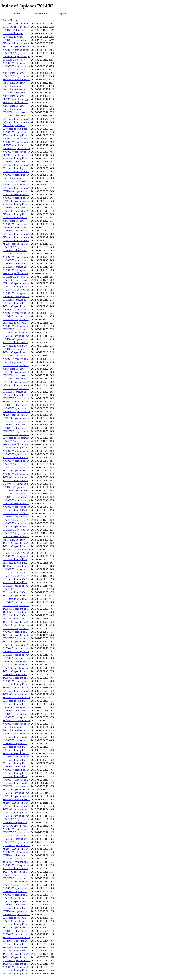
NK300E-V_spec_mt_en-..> (16, 142)
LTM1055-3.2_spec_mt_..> (16, 70)
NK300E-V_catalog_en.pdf (16, 50)
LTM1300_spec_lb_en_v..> (16, 333)
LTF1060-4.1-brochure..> (15, 30)
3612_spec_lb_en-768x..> (15, 342)
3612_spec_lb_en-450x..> (15, 579)
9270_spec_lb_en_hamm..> (16, 43)
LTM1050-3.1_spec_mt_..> (16, 53)
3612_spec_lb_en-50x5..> (15, 951)
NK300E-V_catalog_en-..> (16, 326)
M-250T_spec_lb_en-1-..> (15, 102)
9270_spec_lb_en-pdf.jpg (15, 129)
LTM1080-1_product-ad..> (16, 93)
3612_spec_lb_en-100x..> (15, 868)
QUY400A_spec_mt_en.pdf (16, 24)
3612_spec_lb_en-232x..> (15, 599)
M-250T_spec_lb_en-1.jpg (16, 99)
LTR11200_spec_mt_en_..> (16, 27)
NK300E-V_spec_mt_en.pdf (17, 56)
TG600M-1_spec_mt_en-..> (16, 477)
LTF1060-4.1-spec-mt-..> (15, 40)
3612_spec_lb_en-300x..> (15, 481)
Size (52, 14)
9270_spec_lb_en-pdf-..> (15, 135)
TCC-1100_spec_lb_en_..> (16, 47)
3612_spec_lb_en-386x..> (15, 619)
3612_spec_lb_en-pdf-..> (15, 559)
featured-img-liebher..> (14, 73)
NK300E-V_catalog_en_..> (16, 63)
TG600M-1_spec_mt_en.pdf (16, 79)
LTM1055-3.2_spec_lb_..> (16, 76)
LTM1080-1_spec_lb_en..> (16, 280)
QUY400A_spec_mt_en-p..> (17, 316)
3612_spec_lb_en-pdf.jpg (15, 563)
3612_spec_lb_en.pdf (13, 33)
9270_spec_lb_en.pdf (13, 37)
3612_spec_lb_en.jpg (13, 168)
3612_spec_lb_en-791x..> (15, 323)
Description (61, 14)
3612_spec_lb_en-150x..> (15, 737)
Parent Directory (11, 20)
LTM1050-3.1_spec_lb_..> (16, 60)
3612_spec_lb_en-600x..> (15, 457)
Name (17, 14)
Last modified (40, 14)
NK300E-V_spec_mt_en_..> (16, 66)
